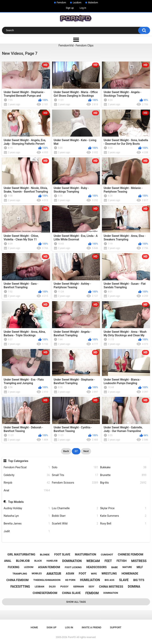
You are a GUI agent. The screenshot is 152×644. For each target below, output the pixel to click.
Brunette (123, 475)
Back (66, 451)
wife (94, 574)
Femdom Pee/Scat (27, 467)
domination (72, 561)
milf (140, 567)
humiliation (90, 580)
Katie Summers (123, 516)
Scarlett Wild (75, 524)
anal (8, 561)
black (38, 561)
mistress (139, 561)
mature (127, 567)
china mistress (111, 587)
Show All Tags (76, 602)
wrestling (109, 574)
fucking (14, 567)
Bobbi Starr (75, 516)
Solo (75, 467)
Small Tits (75, 475)
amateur (54, 574)
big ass (110, 580)
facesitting (20, 587)
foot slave (62, 554)
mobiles (37, 574)
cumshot (107, 555)
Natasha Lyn (27, 516)
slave (124, 580)
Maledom (93, 3)
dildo (52, 587)
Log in (83, 8)
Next (86, 451)
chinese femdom (130, 554)
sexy (91, 587)
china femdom (17, 580)
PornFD (72, 637)
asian (70, 574)
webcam (93, 561)
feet (108, 561)
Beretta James (27, 524)
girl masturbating (21, 554)
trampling (20, 574)
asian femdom (49, 567)
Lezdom (77, 3)
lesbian (39, 587)
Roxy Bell (123, 524)
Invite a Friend (92, 627)
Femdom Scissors (75, 483)
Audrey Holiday (27, 508)
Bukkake (123, 467)
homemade (130, 574)
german (79, 587)
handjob (52, 561)
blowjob (23, 561)
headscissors (96, 567)
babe (114, 567)
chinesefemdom (45, 593)
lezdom (29, 567)
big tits (139, 580)
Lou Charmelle (75, 508)
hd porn (70, 580)
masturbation (86, 554)
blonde (45, 555)
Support (116, 627)
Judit (27, 531)
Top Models (16, 502)
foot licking (73, 567)
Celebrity (27, 475)
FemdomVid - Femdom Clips (76, 45)
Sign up (70, 8)
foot (83, 574)
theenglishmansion (47, 580)
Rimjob (27, 483)
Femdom (62, 3)
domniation (111, 593)
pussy (64, 587)
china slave (71, 593)
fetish (122, 561)
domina (134, 587)
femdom (92, 593)
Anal (27, 490)
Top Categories (18, 461)
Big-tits (123, 483)
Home (34, 627)
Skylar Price (123, 508)
